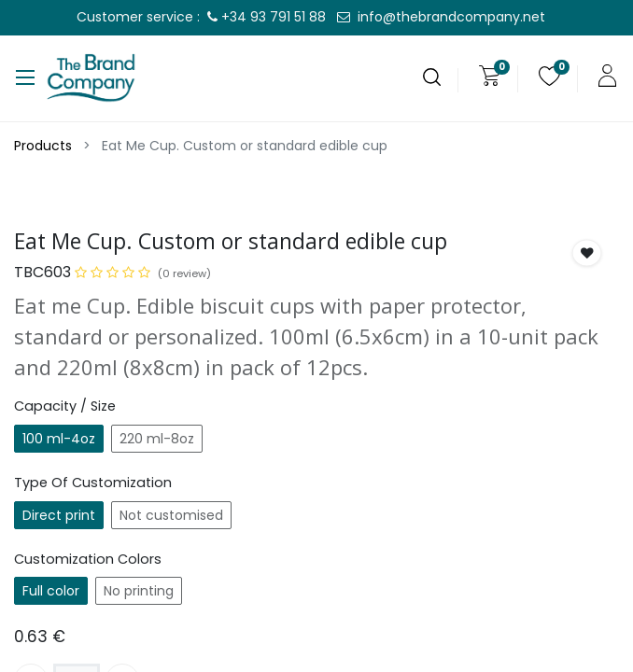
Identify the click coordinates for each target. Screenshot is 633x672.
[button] (587, 252)
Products (43, 146)
